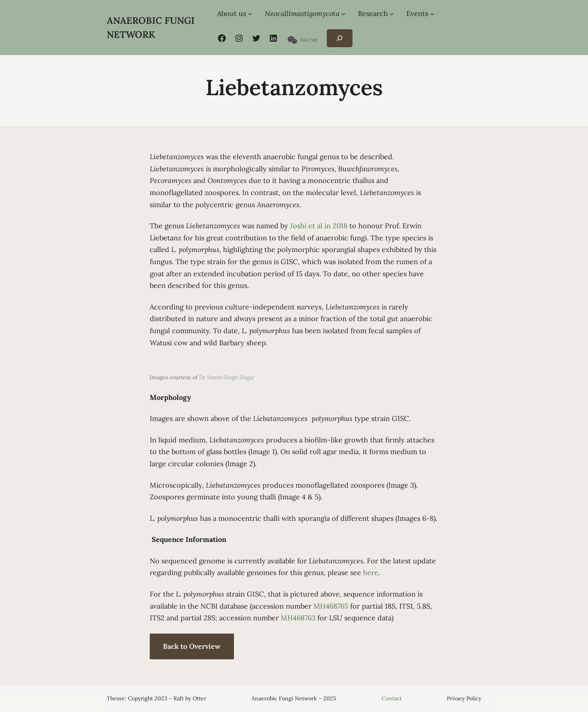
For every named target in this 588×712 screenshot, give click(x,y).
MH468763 (298, 618)
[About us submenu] (250, 14)
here (371, 573)
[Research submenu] (392, 14)
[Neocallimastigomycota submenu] (343, 14)
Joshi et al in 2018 (319, 226)
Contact (392, 698)
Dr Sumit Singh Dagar (227, 377)
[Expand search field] (339, 38)
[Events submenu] (432, 14)
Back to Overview (192, 646)
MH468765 (331, 606)
